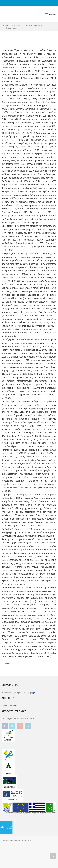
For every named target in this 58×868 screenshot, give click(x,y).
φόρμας (33, 693)
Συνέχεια (6, 663)
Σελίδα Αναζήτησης (9, 706)
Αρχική (6, 25)
